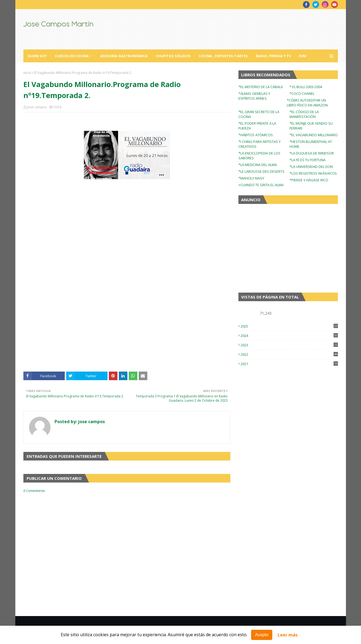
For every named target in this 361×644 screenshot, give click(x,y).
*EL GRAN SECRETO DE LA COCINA (259, 114)
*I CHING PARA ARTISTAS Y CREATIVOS (260, 144)
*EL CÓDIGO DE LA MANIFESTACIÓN (304, 114)
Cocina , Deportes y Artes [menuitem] (223, 56)
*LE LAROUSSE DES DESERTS (261, 171)
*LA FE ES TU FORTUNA (308, 160)
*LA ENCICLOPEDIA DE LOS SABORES (259, 156)
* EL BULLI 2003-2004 (306, 87)
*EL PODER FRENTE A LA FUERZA (257, 126)
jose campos (37, 107)
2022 (289, 354)
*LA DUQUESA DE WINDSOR (312, 153)
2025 (289, 326)
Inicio (27, 73)
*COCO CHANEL (302, 93)
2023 (289, 345)
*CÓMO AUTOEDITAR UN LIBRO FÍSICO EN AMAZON (307, 103)
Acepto (262, 635)
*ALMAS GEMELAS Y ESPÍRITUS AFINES (254, 96)
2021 (289, 364)
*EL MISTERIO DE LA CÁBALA (261, 87)
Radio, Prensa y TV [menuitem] (273, 56)
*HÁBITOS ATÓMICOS (256, 135)
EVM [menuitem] (303, 56)
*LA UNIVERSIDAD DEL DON (311, 167)
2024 (289, 336)
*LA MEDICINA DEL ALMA (258, 165)
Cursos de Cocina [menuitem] (72, 56)
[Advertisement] (127, 329)
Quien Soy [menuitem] (37, 56)
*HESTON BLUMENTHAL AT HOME (311, 144)
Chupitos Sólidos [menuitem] (173, 56)
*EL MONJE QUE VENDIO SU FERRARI (311, 126)
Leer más (288, 635)
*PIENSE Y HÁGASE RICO (309, 180)
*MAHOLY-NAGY (251, 178)
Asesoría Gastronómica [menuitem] (124, 56)
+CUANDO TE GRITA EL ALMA (261, 185)
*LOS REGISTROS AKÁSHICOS (313, 173)
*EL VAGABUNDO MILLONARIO (314, 135)
